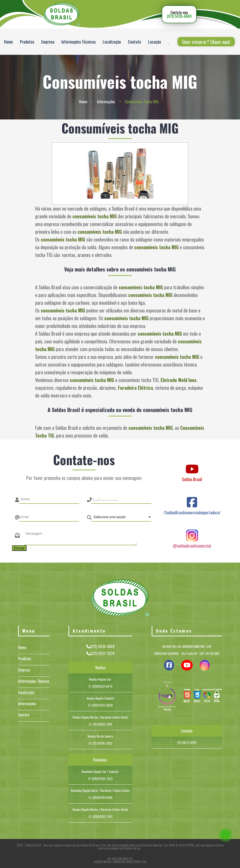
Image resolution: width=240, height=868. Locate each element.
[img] (167, 697)
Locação (155, 42)
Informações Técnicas (79, 42)
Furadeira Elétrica (135, 388)
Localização (112, 42)
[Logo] (120, 599)
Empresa (48, 42)
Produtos (27, 42)
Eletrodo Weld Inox (178, 380)
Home (8, 42)
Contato (135, 42)
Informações (106, 102)
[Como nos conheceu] (121, 517)
